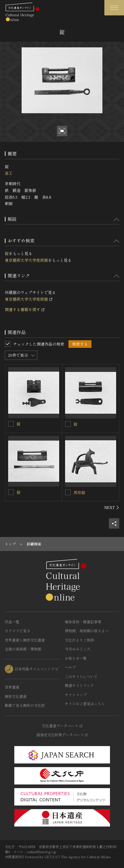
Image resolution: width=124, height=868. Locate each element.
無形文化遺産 (16, 696)
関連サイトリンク (79, 685)
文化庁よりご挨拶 (79, 640)
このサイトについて (81, 676)
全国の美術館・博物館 (23, 649)
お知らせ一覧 (76, 658)
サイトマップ (76, 695)
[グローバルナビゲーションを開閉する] (114, 8)
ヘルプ (70, 667)
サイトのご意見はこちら (85, 704)
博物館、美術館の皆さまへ (87, 631)
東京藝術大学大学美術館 (26, 260)
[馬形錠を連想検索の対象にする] (68, 492)
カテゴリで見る (18, 631)
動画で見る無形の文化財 (25, 705)
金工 (9, 173)
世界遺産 (12, 687)
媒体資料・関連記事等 (83, 622)
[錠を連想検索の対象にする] (11, 424)
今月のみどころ (78, 649)
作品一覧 (12, 622)
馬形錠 (79, 492)
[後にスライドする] (112, 508)
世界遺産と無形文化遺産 (25, 640)
